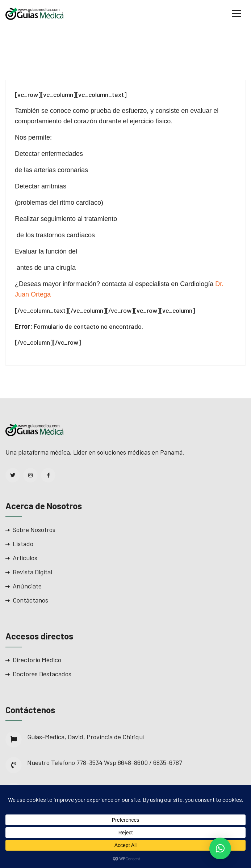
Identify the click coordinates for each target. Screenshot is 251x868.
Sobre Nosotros (34, 529)
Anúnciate (27, 586)
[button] (220, 848)
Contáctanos (30, 600)
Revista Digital (32, 572)
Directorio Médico (37, 660)
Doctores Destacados (42, 674)
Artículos (25, 558)
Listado (23, 544)
